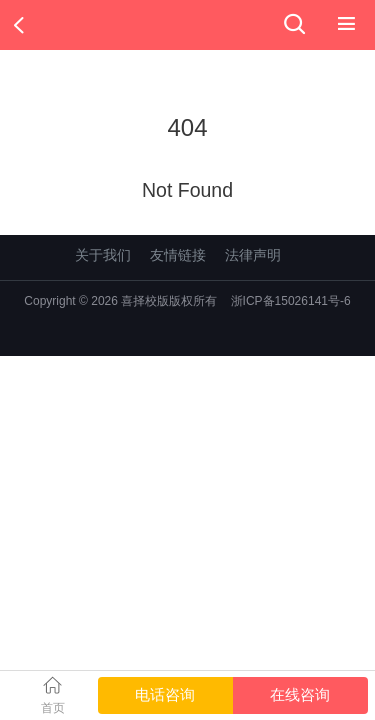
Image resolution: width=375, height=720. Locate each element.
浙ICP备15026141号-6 (291, 301)
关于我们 (103, 255)
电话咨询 (165, 694)
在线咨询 (300, 694)
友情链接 (178, 255)
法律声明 (253, 255)
